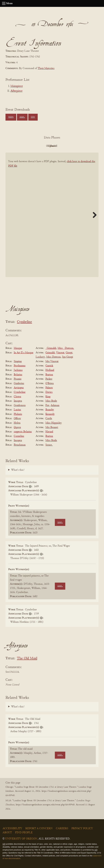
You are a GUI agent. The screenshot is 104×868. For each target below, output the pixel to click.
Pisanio (18, 379)
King (48, 397)
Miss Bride (51, 401)
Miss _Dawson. (66, 348)
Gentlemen (20, 405)
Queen (17, 427)
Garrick (49, 366)
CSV (33, 117)
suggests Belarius (23, 432)
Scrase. (49, 445)
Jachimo (18, 370)
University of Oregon (21, 839)
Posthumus (20, 366)
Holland (50, 370)
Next (93, 215)
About (7, 833)
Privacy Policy (82, 828)
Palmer (49, 388)
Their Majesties (46, 68)
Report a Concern (39, 828)
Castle (49, 418)
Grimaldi (50, 353)
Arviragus (19, 388)
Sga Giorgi (68, 357)
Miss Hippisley (54, 423)
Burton (49, 375)
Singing (18, 361)
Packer (49, 379)
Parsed (79, 146)
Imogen (18, 401)
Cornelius (19, 436)
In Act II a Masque (24, 353)
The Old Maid (27, 659)
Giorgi (69, 353)
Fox (47, 405)
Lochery (40, 357)
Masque (18, 348)
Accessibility (12, 828)
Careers (62, 828)
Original (42, 146)
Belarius (18, 375)
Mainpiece (17, 86)
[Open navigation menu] (4, 3)
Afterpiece (16, 91)
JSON (11, 117)
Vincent (60, 353)
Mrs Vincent (52, 361)
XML (22, 117)
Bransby (50, 410)
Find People (24, 833)
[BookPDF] (52, 220)
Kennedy (50, 414)
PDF (23, 146)
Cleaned (61, 146)
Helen (17, 423)
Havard (49, 432)
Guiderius (19, 383)
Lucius (17, 410)
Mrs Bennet (52, 427)
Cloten (17, 397)
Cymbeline (25, 322)
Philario (18, 414)
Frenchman (20, 445)
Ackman (55, 405)
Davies (49, 392)
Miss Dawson (53, 357)
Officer (17, 418)
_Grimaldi (51, 348)
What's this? (18, 470)
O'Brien (50, 383)
